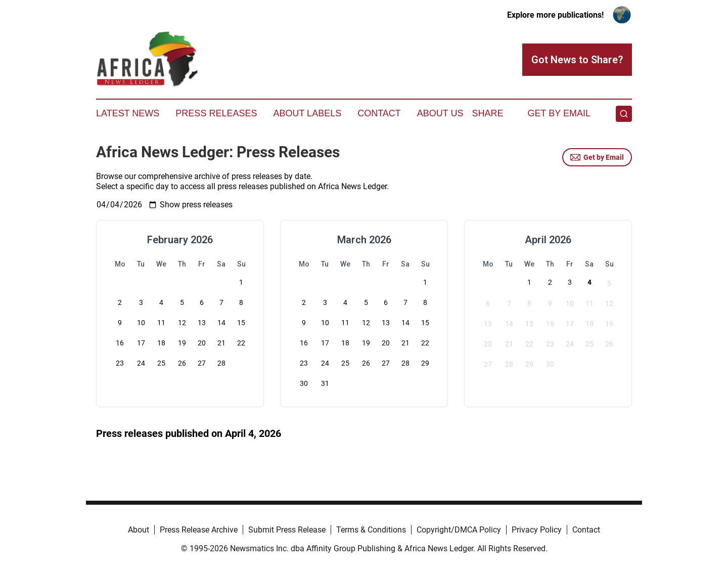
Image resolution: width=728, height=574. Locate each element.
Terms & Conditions (371, 530)
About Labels (307, 113)
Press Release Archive (199, 530)
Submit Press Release (287, 530)
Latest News (128, 113)
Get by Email (597, 157)
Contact (379, 113)
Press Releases (216, 113)
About (139, 530)
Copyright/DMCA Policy (459, 530)
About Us (440, 113)
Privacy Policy (537, 530)
